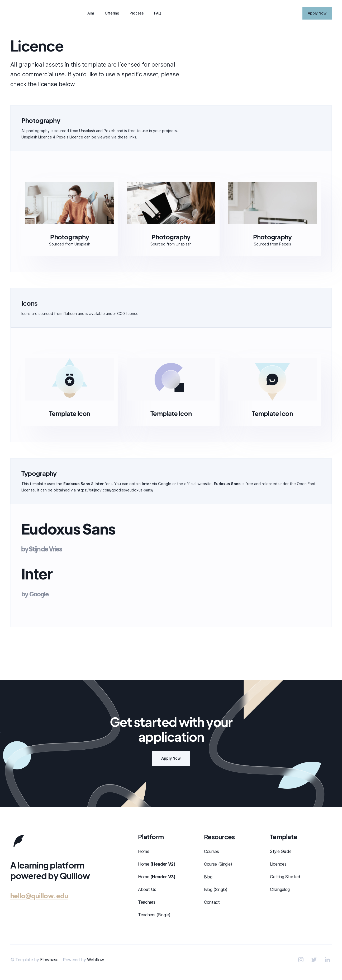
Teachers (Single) (154, 915)
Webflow (96, 960)
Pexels (110, 131)
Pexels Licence (70, 137)
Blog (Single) (216, 889)
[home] (37, 13)
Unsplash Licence (37, 137)
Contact (212, 902)
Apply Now (171, 758)
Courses (212, 851)
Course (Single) (218, 864)
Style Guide (281, 852)
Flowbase (49, 960)
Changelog (280, 890)
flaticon (70, 313)
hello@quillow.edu (39, 896)
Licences (278, 865)
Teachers (147, 902)
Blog (208, 877)
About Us (147, 889)
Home (144, 851)
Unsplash (87, 131)
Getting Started (285, 877)
